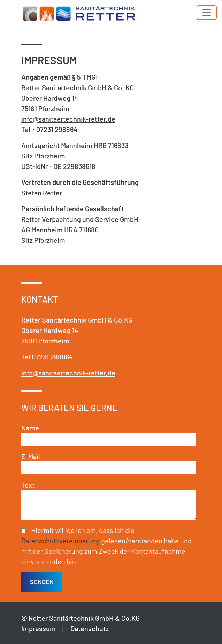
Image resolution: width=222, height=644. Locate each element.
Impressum (39, 628)
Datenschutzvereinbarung (60, 541)
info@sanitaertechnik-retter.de (68, 119)
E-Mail (31, 456)
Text (28, 485)
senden (42, 582)
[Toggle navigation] (207, 13)
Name (30, 428)
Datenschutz (90, 628)
